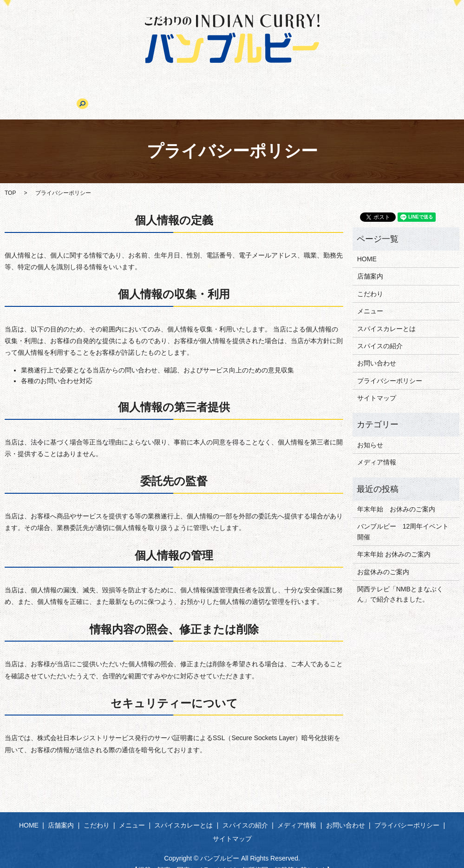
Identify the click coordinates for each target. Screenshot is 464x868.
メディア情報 (338, 92)
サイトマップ (377, 384)
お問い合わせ (392, 92)
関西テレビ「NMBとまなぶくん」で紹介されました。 (400, 580)
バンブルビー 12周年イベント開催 (403, 517)
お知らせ (370, 431)
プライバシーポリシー (390, 366)
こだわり (112, 92)
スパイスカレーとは (212, 92)
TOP (10, 179)
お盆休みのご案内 (383, 557)
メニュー (154, 92)
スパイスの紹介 (280, 92)
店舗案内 (71, 92)
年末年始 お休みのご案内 (396, 495)
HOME (33, 92)
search (434, 92)
